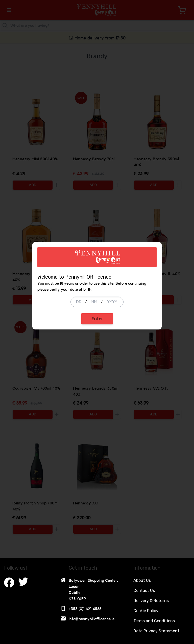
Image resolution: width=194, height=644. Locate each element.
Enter (97, 355)
